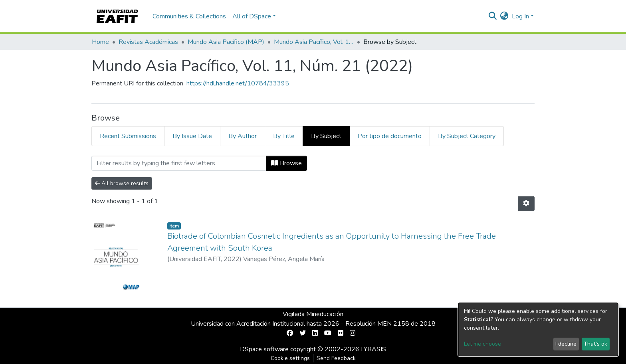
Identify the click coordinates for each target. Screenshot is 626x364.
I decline (566, 344)
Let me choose (482, 344)
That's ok (595, 344)
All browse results (122, 183)
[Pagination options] (526, 204)
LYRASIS (373, 349)
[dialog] (538, 329)
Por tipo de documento (390, 136)
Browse (286, 163)
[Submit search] (493, 16)
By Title (284, 136)
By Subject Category (467, 136)
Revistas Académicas (148, 42)
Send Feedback (336, 358)
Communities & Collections (189, 16)
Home (100, 42)
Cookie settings (290, 358)
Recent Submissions (128, 136)
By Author (243, 136)
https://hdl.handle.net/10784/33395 (238, 83)
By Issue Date (192, 136)
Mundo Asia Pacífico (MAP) (226, 42)
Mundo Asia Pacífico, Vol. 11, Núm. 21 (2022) (314, 42)
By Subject (326, 136)
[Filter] (179, 163)
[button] (504, 16)
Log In (520, 16)
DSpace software (264, 349)
